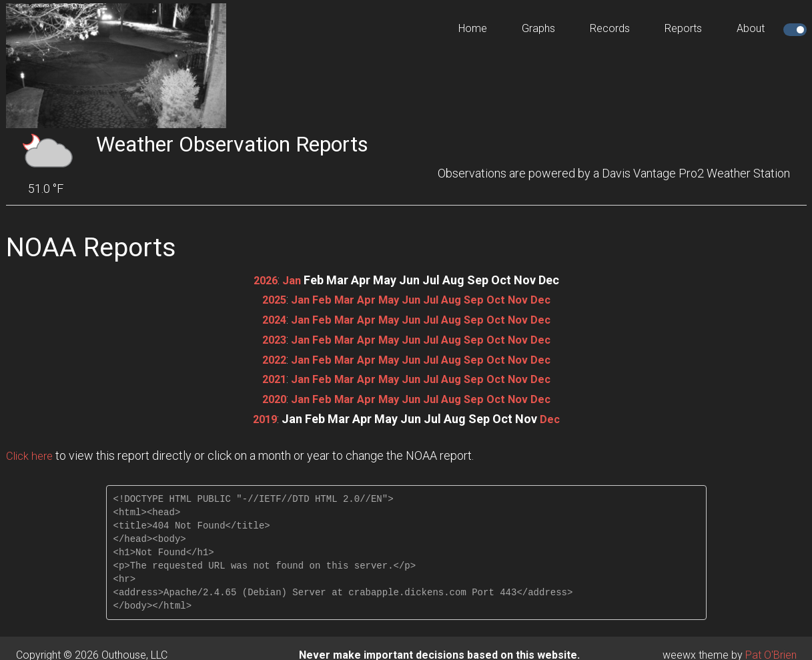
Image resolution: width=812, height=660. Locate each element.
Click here (31, 453)
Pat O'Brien (771, 652)
